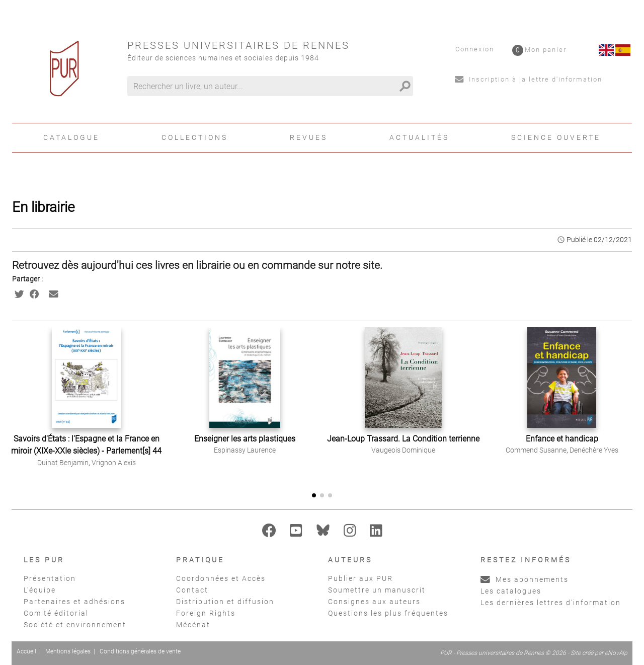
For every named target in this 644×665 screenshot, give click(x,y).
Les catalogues (511, 591)
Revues (309, 137)
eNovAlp (616, 653)
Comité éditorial (56, 613)
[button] (627, 403)
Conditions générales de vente (140, 651)
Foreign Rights (206, 613)
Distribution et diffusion (225, 602)
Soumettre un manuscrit (377, 590)
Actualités (419, 137)
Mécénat (193, 625)
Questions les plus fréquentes (388, 613)
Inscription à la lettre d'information (529, 79)
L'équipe (40, 590)
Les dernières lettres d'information (551, 603)
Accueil (26, 651)
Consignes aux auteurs (374, 602)
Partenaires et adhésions (74, 602)
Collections (195, 137)
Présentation (50, 578)
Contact (192, 590)
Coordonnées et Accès (221, 578)
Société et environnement (75, 625)
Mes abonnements (525, 579)
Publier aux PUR (360, 578)
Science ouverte (556, 137)
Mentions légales (68, 651)
